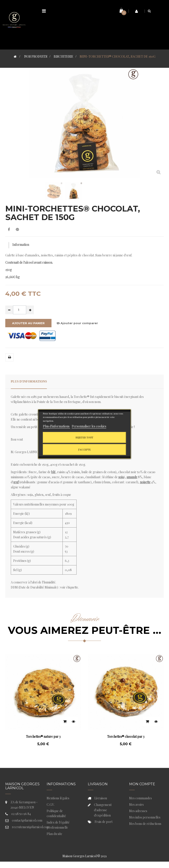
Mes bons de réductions (145, 824)
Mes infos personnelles (145, 817)
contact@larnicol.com (27, 820)
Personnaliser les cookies (89, 426)
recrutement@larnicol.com (31, 827)
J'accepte (84, 450)
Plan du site (54, 834)
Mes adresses (138, 811)
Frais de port (104, 822)
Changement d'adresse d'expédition (103, 810)
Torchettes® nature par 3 (43, 737)
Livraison (101, 798)
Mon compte (142, 784)
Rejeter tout (84, 437)
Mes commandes (141, 798)
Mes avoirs (136, 805)
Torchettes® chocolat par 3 (126, 737)
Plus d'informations (29, 382)
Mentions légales (58, 798)
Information (21, 245)
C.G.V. (51, 805)
